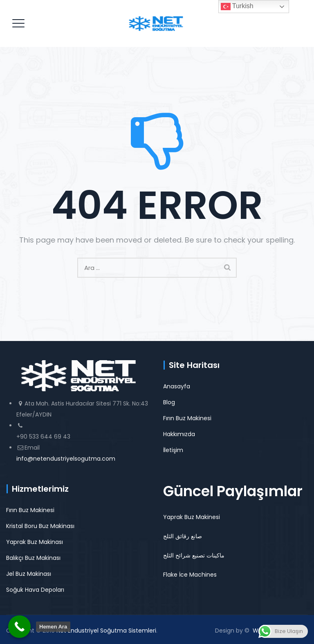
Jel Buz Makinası (29, 574)
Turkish (237, 7)
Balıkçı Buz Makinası (33, 558)
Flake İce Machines (190, 575)
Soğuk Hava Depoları (35, 590)
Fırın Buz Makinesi (187, 418)
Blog (169, 402)
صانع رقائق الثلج (183, 536)
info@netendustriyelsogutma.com (66, 459)
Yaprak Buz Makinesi (192, 517)
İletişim (173, 450)
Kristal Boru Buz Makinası (40, 526)
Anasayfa (177, 386)
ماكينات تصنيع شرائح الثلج (194, 555)
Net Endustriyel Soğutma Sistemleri (106, 631)
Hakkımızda (179, 434)
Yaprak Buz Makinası (35, 542)
